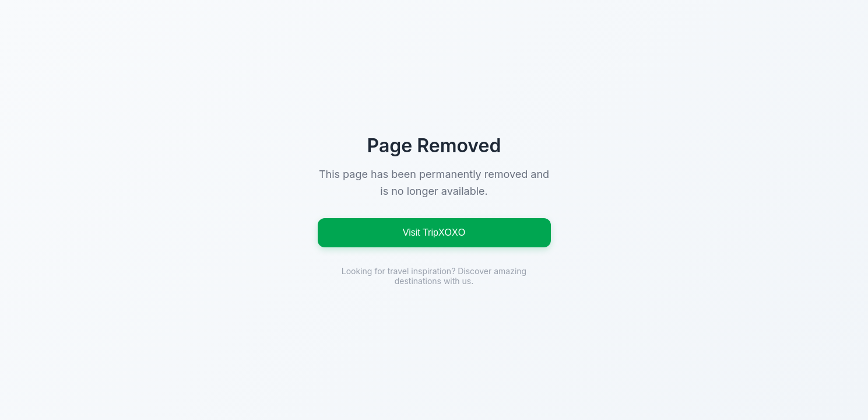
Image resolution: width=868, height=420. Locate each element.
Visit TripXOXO (434, 232)
